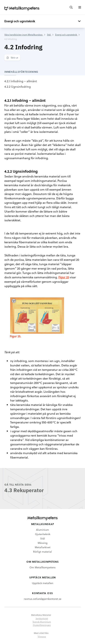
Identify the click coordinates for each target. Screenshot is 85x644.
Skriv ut (12, 58)
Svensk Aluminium (42, 622)
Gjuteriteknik (43, 534)
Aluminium (42, 530)
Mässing (43, 543)
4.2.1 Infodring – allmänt (21, 81)
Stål (43, 538)
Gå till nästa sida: (18, 485)
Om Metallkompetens (42, 567)
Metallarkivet (43, 547)
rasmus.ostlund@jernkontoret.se (43, 599)
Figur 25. (15, 336)
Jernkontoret (42, 618)
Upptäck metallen (42, 583)
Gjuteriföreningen (42, 625)
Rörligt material (42, 552)
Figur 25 (64, 277)
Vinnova (42, 637)
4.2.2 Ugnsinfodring (18, 87)
